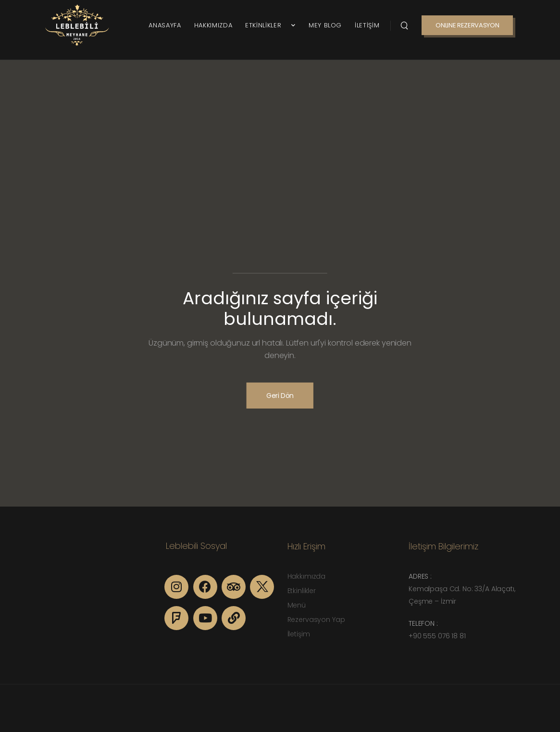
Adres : (420, 576)
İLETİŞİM (367, 25)
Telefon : (423, 623)
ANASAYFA (165, 25)
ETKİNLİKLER (267, 25)
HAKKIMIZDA (213, 25)
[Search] (404, 25)
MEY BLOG (325, 25)
